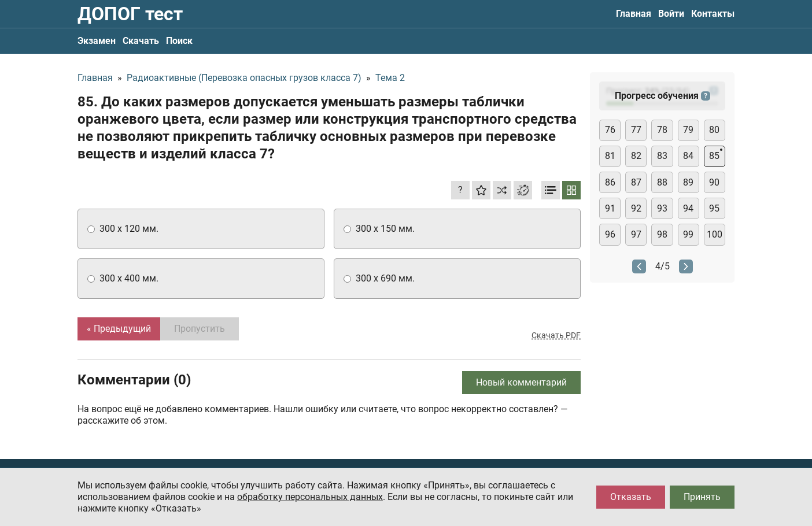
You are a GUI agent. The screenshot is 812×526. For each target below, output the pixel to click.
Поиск (179, 41)
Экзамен (97, 41)
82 (636, 156)
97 (636, 234)
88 (662, 182)
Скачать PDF (556, 335)
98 (662, 234)
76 (610, 130)
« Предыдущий (119, 329)
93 (662, 208)
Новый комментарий (521, 382)
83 (662, 156)
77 (636, 130)
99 (688, 234)
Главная (634, 14)
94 (688, 208)
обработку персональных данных (310, 497)
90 (714, 182)
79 (688, 130)
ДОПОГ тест (130, 14)
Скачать (141, 41)
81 (610, 156)
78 (662, 130)
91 (610, 208)
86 (610, 182)
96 (610, 234)
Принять (702, 497)
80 (714, 130)
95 (714, 208)
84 (688, 156)
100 (715, 234)
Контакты (713, 14)
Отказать (631, 497)
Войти (671, 14)
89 (688, 182)
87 (636, 182)
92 (636, 208)
